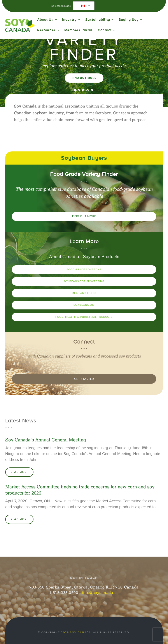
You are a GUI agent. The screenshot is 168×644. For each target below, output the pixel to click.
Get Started (84, 379)
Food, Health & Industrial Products (84, 317)
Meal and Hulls (84, 293)
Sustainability (99, 20)
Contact (106, 30)
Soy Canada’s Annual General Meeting (46, 440)
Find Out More (84, 78)
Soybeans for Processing (84, 281)
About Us (47, 20)
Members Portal (78, 30)
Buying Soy (130, 20)
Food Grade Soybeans (84, 269)
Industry (71, 20)
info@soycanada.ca (100, 592)
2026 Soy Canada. (77, 632)
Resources (48, 30)
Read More (19, 472)
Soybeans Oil (84, 305)
